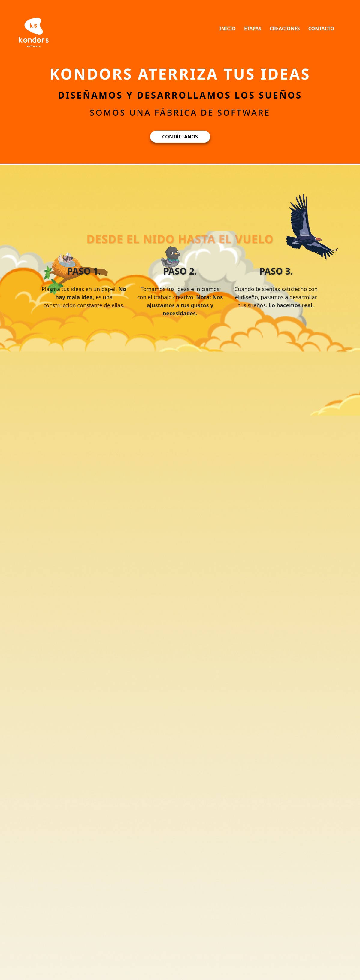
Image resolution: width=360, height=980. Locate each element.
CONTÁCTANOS (180, 137)
